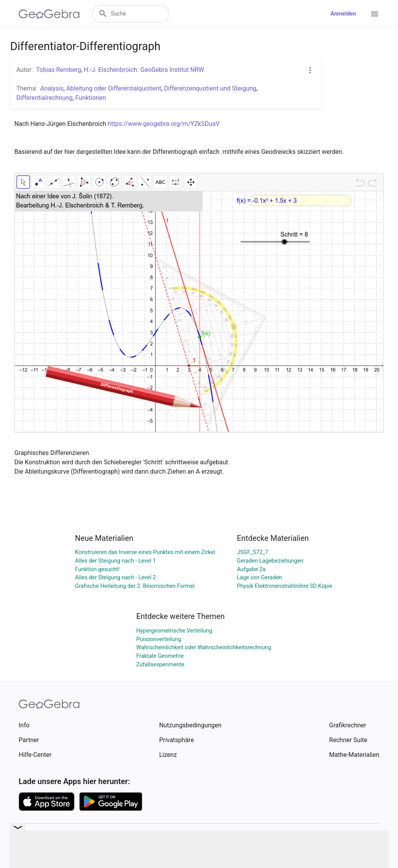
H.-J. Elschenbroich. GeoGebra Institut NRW (144, 70)
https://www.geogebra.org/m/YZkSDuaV (164, 124)
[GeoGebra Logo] (49, 14)
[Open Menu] (375, 14)
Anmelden (343, 14)
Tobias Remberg (59, 70)
